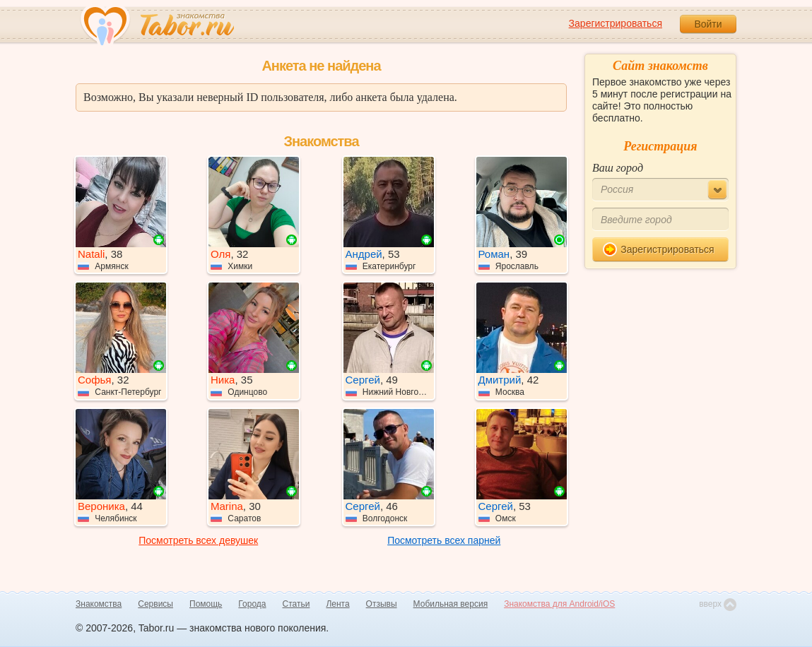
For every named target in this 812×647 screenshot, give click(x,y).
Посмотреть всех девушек (198, 540)
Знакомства (99, 604)
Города (252, 604)
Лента (337, 604)
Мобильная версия (451, 604)
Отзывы (382, 604)
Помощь (206, 604)
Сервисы (155, 604)
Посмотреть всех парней (444, 540)
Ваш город (618, 168)
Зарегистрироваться (616, 23)
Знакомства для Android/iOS (559, 604)
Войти (708, 24)
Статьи (296, 604)
